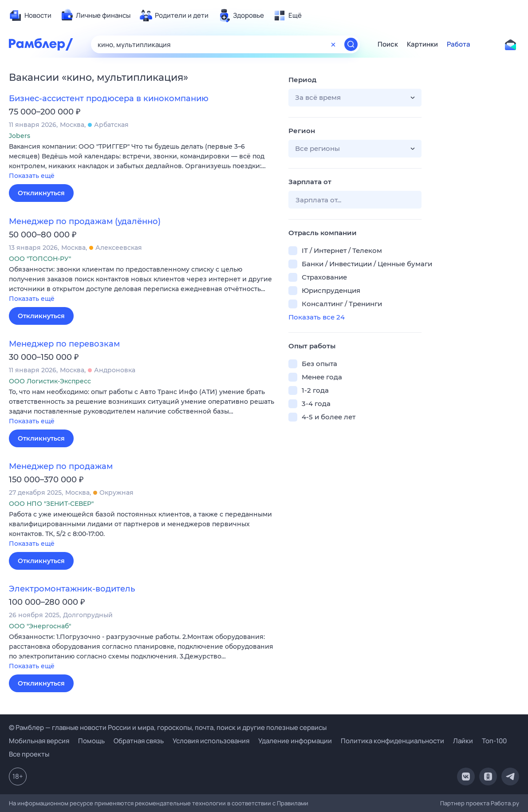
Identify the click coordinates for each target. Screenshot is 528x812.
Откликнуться (41, 193)
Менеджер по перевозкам (64, 344)
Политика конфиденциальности (392, 741)
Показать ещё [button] (32, 176)
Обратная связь (139, 741)
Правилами (293, 803)
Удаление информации (295, 741)
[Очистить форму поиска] (333, 44)
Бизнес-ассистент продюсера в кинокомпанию (109, 99)
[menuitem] (30, 16)
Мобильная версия (39, 741)
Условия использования (211, 741)
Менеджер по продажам (61, 466)
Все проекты (29, 754)
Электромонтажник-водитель (72, 589)
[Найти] (351, 44)
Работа (459, 44)
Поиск (388, 44)
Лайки (463, 741)
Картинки (422, 44)
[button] (142, 162)
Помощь (91, 741)
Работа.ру (505, 803)
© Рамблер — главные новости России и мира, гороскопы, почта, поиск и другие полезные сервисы (168, 727)
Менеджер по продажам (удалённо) (85, 221)
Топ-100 (494, 741)
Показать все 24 (317, 317)
